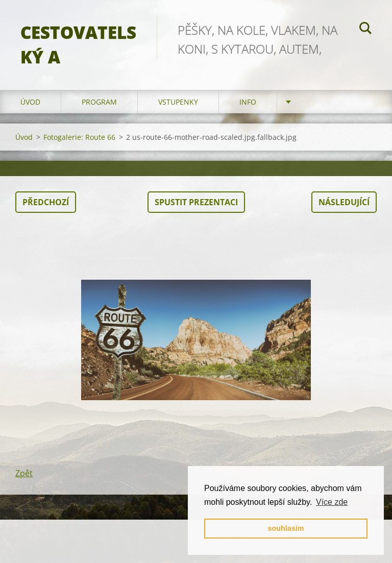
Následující (344, 202)
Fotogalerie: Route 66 (79, 137)
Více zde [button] (332, 502)
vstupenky (178, 102)
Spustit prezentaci (196, 202)
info (248, 102)
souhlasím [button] (286, 528)
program (99, 102)
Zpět (24, 473)
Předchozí (46, 202)
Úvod (30, 102)
